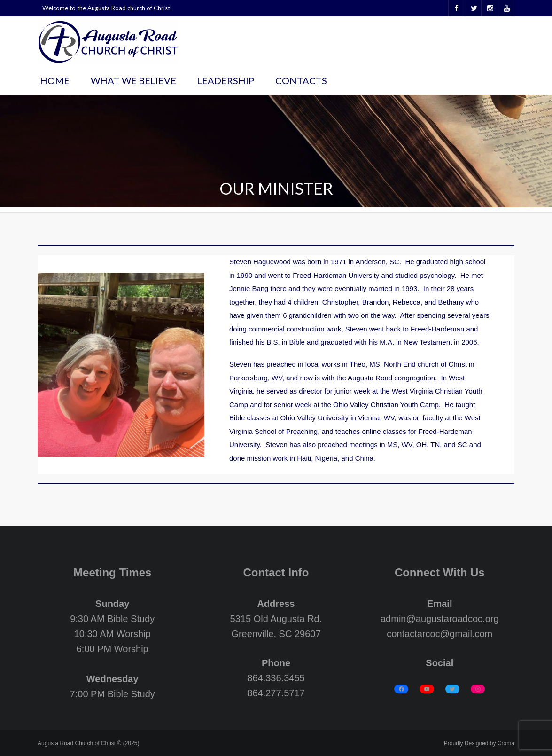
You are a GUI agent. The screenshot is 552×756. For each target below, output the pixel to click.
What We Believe (133, 80)
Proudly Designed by (479, 743)
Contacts (301, 80)
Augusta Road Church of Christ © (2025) (88, 743)
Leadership (226, 80)
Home (55, 80)
